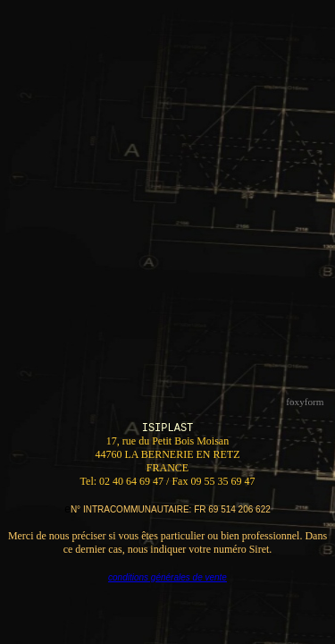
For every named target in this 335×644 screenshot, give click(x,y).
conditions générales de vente (167, 577)
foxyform (305, 402)
